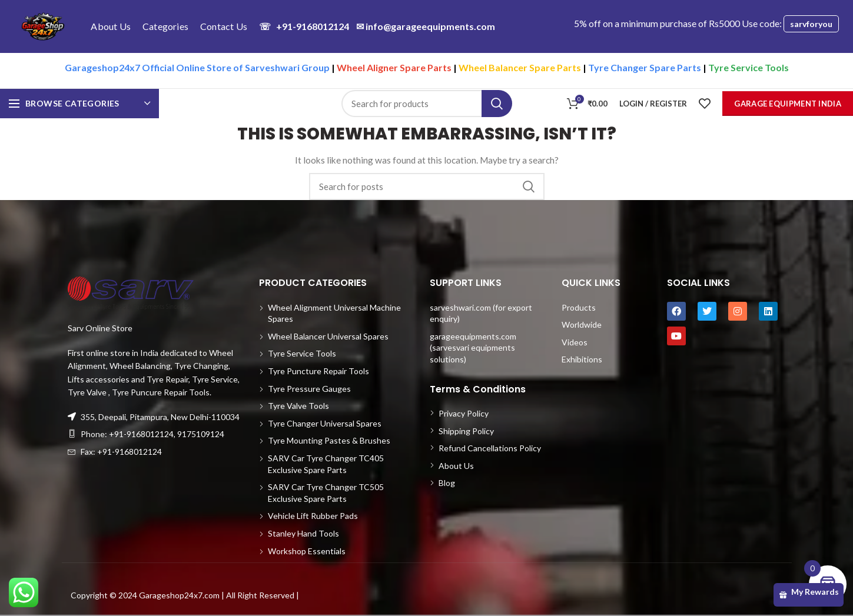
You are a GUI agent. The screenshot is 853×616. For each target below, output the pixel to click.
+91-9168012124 (304, 26)
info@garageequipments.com (426, 26)
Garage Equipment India (788, 104)
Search (497, 104)
